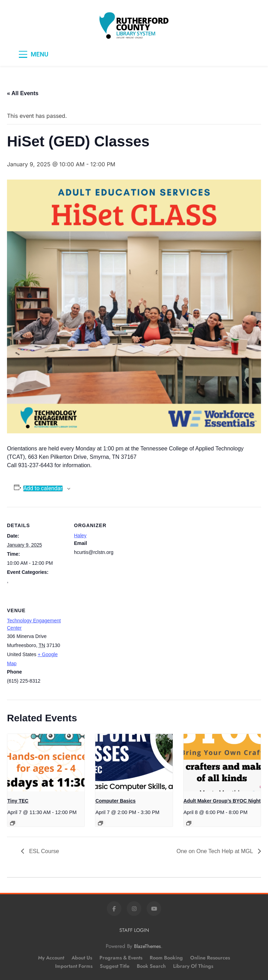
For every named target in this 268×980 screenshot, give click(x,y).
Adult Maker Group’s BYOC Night (222, 801)
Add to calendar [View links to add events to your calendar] (43, 488)
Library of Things (193, 966)
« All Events (23, 93)
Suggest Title (115, 966)
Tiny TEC (18, 801)
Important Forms (74, 966)
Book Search (151, 966)
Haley (80, 535)
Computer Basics (115, 801)
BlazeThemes (147, 946)
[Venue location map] (111, 640)
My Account (51, 958)
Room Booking (166, 958)
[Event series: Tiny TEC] (13, 823)
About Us (82, 958)
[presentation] (46, 763)
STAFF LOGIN (134, 930)
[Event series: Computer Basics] (100, 823)
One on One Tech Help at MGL (215, 851)
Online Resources (210, 958)
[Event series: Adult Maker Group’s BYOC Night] (189, 823)
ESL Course (43, 851)
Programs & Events (121, 958)
